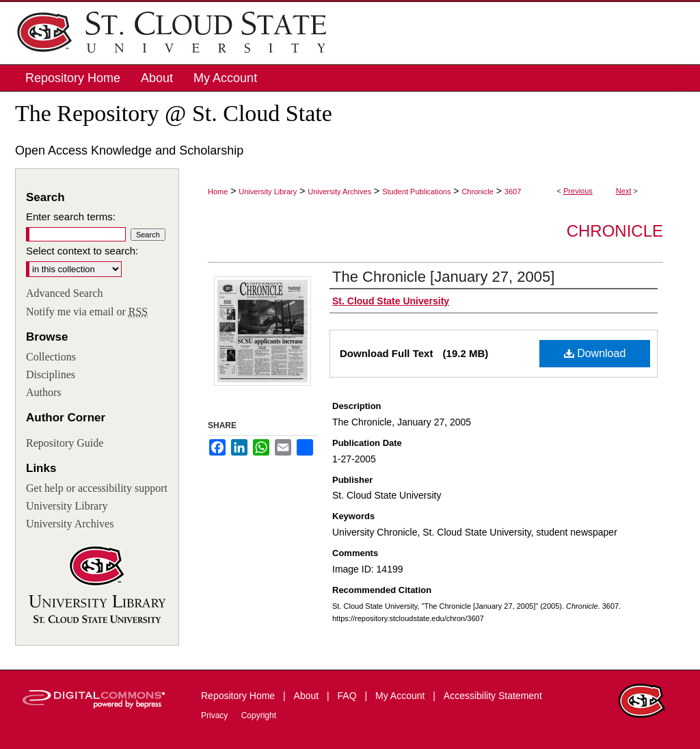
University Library (268, 192)
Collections (51, 357)
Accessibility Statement (493, 696)
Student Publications (416, 192)
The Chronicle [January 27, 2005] (443, 277)
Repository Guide (65, 443)
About (308, 696)
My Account (401, 696)
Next (624, 191)
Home (218, 192)
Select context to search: (82, 251)
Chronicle (477, 192)
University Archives (339, 192)
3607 (513, 192)
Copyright (259, 715)
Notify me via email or (87, 312)
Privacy (216, 715)
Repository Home (239, 696)
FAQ (349, 696)
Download (595, 353)
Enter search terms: (71, 216)
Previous (578, 191)
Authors (44, 392)
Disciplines (51, 374)
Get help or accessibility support (97, 488)
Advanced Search (64, 293)
